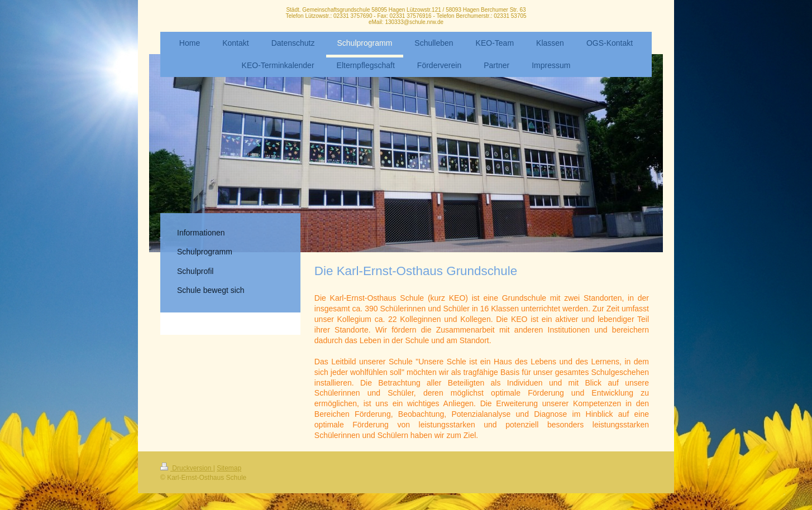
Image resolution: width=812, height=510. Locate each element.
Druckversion (187, 468)
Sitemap (229, 468)
